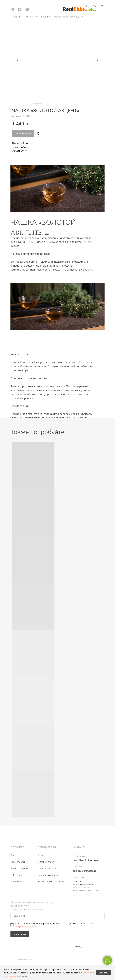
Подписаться (20, 934)
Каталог (30, 17)
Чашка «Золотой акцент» (68, 17)
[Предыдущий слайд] (17, 60)
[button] (87, 6)
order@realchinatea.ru (86, 860)
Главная (16, 17)
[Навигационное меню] (109, 6)
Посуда (44, 17)
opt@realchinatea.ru (85, 871)
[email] (57, 916)
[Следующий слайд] (98, 60)
